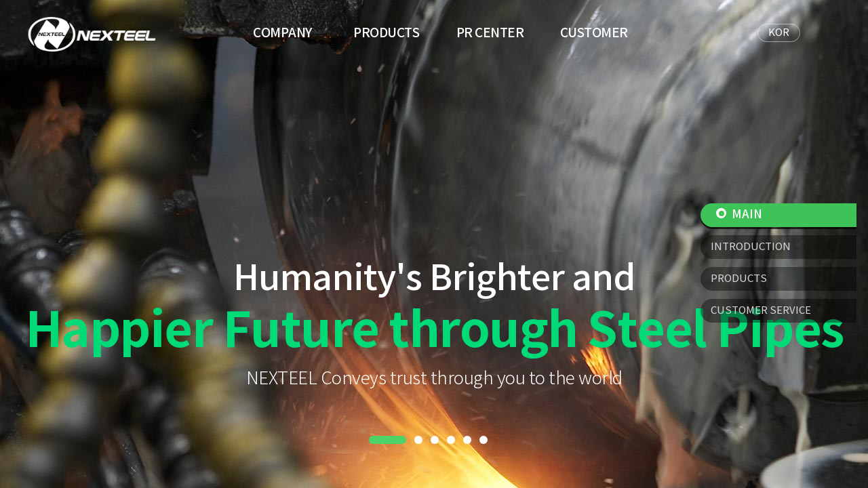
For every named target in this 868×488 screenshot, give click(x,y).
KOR (779, 33)
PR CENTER (490, 33)
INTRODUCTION (751, 247)
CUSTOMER (594, 33)
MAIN (739, 215)
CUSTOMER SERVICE (761, 311)
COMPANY (282, 33)
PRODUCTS (386, 33)
